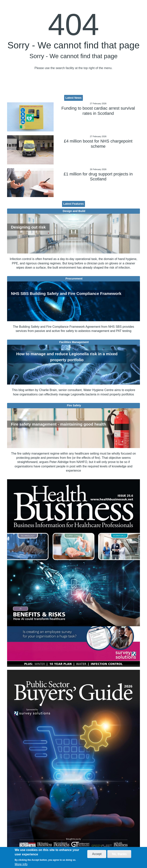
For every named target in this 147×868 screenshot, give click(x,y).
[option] (73, 573)
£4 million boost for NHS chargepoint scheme (98, 144)
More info (21, 864)
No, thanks (119, 854)
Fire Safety (74, 405)
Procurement (74, 279)
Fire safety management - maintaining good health (58, 424)
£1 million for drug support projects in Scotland (98, 176)
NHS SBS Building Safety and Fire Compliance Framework (66, 293)
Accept (97, 854)
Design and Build (74, 211)
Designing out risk (28, 227)
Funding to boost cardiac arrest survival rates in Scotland (98, 111)
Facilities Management (74, 342)
